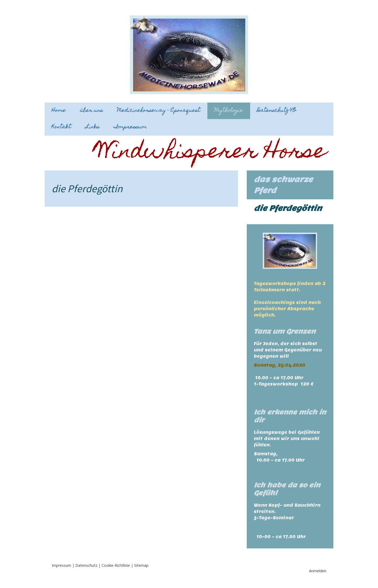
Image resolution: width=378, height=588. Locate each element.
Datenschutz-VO (277, 111)
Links (92, 127)
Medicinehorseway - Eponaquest (159, 111)
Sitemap (141, 565)
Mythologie (229, 111)
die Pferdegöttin (288, 208)
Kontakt (61, 127)
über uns (91, 111)
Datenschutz (86, 565)
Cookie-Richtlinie (116, 565)
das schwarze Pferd (283, 185)
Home (59, 111)
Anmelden (318, 571)
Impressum (130, 127)
